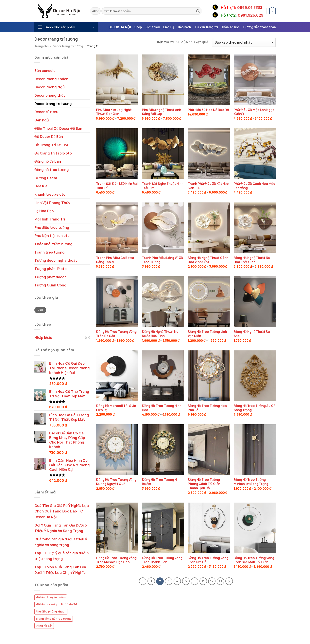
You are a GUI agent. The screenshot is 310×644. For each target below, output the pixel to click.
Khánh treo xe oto (50, 194)
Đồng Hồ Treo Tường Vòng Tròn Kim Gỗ (208, 560)
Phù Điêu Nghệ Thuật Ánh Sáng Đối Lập (162, 112)
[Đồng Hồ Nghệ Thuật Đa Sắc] (255, 301)
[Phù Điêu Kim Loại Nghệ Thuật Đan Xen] (117, 80)
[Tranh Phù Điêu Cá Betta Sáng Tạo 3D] (117, 228)
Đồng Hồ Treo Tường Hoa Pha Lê (207, 408)
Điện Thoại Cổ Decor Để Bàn (58, 128)
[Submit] (198, 11)
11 (203, 581)
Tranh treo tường (50, 252)
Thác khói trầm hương (53, 244)
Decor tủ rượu (46, 112)
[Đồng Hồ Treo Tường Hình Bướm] (163, 449)
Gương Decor (46, 178)
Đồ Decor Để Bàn (49, 136)
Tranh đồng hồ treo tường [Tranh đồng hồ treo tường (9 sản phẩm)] (54, 619)
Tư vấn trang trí (206, 27)
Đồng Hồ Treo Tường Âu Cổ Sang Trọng (255, 408)
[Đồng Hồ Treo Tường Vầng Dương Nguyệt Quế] (117, 449)
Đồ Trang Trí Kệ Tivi (51, 145)
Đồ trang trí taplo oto (53, 153)
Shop (138, 27)
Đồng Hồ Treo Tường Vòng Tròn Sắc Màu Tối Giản (254, 560)
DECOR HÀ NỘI (120, 27)
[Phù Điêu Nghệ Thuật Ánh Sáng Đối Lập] (163, 80)
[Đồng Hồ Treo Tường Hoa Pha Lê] (209, 376)
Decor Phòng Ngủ (50, 87)
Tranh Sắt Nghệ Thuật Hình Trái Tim (163, 186)
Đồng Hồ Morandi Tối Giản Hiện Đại (116, 408)
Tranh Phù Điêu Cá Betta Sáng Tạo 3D (115, 260)
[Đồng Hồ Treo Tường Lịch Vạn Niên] (209, 301)
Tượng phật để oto (51, 269)
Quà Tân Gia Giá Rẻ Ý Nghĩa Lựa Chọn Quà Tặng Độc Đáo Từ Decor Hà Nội (62, 511)
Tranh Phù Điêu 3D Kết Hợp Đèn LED (208, 186)
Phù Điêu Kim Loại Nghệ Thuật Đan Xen (114, 112)
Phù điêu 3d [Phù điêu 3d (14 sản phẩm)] (69, 604)
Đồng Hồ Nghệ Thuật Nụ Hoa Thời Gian (252, 260)
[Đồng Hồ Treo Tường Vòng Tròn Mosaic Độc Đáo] (117, 528)
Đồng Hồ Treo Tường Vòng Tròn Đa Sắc (116, 334)
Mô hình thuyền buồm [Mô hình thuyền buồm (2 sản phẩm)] (51, 597)
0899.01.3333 (250, 7)
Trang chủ (42, 46)
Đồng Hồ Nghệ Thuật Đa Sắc (252, 334)
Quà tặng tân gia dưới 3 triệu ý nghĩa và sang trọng (61, 542)
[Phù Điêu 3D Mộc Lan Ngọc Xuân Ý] (255, 80)
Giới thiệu (153, 27)
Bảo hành (184, 27)
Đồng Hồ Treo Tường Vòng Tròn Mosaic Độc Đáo (116, 560)
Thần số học (230, 27)
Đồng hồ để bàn (48, 161)
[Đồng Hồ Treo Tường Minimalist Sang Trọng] (255, 449)
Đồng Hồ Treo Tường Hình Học (162, 408)
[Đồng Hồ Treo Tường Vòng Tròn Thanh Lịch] (163, 528)
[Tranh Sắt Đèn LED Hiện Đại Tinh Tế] (117, 154)
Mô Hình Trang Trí (50, 219)
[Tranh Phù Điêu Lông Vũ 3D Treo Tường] (163, 228)
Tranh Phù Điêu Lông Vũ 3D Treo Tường (163, 260)
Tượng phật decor (50, 277)
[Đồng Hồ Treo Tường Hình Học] (163, 376)
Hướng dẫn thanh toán (259, 27)
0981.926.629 (251, 15)
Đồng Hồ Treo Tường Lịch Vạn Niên (207, 334)
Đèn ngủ (42, 120)
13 (220, 581)
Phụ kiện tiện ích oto (52, 236)
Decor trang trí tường (68, 46)
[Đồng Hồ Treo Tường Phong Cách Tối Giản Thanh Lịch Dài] (209, 449)
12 (212, 581)
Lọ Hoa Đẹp (44, 211)
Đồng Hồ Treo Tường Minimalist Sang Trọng (251, 482)
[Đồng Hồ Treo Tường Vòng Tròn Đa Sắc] (117, 301)
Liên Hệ (169, 27)
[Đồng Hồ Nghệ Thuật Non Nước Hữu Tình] (163, 301)
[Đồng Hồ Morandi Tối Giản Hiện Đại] (117, 376)
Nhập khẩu (43, 338)
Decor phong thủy (50, 95)
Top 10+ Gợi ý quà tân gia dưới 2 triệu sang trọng (62, 556)
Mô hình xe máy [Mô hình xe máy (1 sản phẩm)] (46, 604)
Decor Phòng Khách (51, 79)
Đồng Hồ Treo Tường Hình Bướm (162, 482)
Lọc (40, 310)
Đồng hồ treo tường (52, 170)
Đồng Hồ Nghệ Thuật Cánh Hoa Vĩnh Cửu (208, 260)
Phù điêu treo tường (52, 227)
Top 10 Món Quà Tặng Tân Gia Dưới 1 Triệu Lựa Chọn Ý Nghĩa (60, 570)
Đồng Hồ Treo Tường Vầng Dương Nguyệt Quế (116, 482)
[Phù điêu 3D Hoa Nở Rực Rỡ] (209, 80)
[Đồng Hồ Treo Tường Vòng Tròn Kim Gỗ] (209, 528)
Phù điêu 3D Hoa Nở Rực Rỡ (208, 110)
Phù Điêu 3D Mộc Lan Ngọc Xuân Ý (254, 112)
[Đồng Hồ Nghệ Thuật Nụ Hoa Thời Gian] (255, 228)
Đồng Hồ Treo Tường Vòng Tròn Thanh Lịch (162, 560)
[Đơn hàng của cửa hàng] (244, 42)
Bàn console (45, 71)
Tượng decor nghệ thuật (56, 260)
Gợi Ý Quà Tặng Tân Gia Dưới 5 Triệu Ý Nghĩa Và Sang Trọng (61, 528)
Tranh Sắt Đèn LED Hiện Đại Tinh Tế (117, 186)
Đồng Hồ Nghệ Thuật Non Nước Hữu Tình (161, 334)
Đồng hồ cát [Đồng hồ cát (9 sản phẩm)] (44, 626)
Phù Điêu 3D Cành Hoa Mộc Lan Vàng (254, 186)
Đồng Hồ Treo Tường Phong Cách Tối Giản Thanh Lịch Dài (204, 484)
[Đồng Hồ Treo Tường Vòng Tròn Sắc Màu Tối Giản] (255, 528)
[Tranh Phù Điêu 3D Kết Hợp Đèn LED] (209, 154)
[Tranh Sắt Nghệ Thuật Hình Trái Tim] (163, 154)
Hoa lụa (41, 186)
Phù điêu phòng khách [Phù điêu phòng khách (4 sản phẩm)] (51, 611)
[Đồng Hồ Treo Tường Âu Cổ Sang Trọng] (255, 376)
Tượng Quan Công (50, 285)
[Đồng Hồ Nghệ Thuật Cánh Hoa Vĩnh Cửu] (209, 228)
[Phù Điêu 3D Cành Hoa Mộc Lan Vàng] (255, 154)
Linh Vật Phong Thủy (52, 203)
